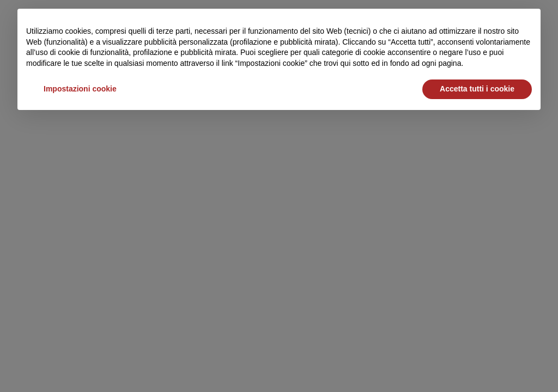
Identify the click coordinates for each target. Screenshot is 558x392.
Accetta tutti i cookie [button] (477, 89)
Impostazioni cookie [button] (80, 89)
